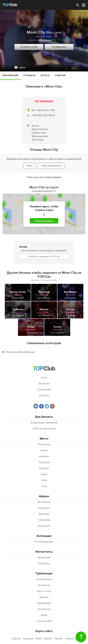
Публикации (44, 573)
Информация (10, 75)
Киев (39, 639)
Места (44, 439)
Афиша (44, 496)
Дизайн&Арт (44, 603)
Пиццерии (44, 462)
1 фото (22, 68)
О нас (44, 378)
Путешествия (44, 621)
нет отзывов (45, 40)
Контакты (44, 396)
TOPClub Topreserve (44, 429)
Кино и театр (44, 591)
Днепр (48, 639)
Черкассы (71, 639)
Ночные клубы (44, 36)
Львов (58, 639)
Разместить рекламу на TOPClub (44, 256)
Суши (44, 486)
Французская (40, 136)
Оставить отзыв (29, 47)
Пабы (44, 480)
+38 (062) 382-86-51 (43, 115)
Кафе (44, 474)
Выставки (44, 514)
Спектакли (44, 520)
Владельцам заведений (44, 423)
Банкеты (44, 468)
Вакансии (44, 384)
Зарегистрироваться (51, 166)
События (60, 75)
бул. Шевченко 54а (43, 110)
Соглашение (44, 390)
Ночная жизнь (44, 579)
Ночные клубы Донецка (20, 352)
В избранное (59, 47)
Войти (30, 166)
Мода (44, 615)
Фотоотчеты (44, 552)
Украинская (39, 133)
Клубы (44, 450)
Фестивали (44, 526)
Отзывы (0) (29, 75)
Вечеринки (44, 502)
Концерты (44, 508)
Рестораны (44, 444)
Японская (38, 140)
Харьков (28, 639)
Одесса (16, 639)
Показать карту (44, 221)
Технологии (44, 609)
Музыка (44, 597)
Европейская (40, 129)
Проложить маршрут (44, 191)
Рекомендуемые (44, 542)
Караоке (44, 456)
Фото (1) (45, 75)
